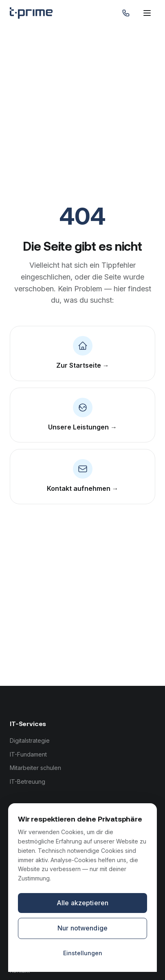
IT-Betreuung (27, 782)
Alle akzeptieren (83, 903)
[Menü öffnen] (147, 13)
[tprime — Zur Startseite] (31, 13)
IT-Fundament (28, 754)
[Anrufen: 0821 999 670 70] (126, 13)
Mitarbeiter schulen (35, 768)
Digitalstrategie (30, 740)
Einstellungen (83, 953)
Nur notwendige (82, 928)
